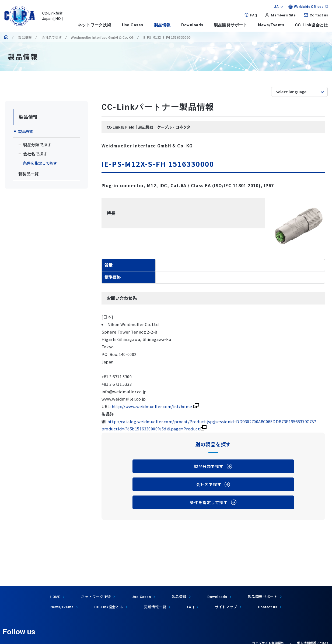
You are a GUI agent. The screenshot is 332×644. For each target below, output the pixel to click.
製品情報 (162, 25)
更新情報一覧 (155, 607)
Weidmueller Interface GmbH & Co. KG (102, 37)
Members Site (283, 15)
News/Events (271, 25)
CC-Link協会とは (311, 25)
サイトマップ (226, 607)
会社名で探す (51, 37)
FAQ (254, 15)
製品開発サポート (230, 25)
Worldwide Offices (309, 7)
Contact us (319, 15)
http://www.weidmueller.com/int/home (155, 406)
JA (276, 7)
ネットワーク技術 (95, 25)
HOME (55, 597)
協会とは (109, 607)
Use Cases (133, 25)
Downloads (192, 25)
